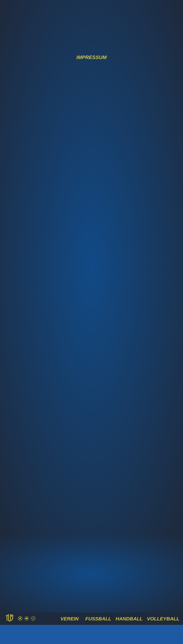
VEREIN (82, 618)
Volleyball (165, 618)
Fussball (107, 618)
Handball (135, 618)
